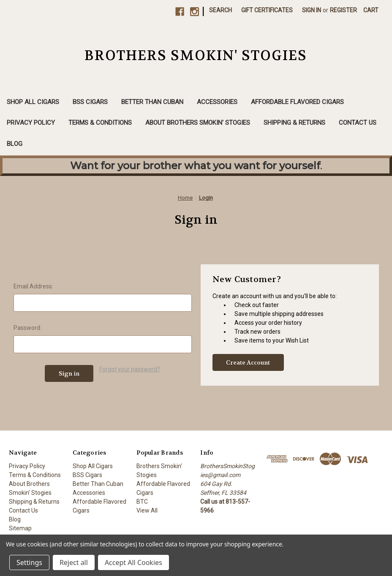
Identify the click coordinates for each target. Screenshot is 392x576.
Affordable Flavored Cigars (297, 102)
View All (147, 510)
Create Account (248, 362)
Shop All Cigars (33, 102)
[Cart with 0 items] (371, 10)
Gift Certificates (267, 10)
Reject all (74, 562)
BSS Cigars (90, 102)
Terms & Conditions (100, 123)
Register (343, 10)
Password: (27, 328)
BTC (142, 502)
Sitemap (20, 528)
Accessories (217, 102)
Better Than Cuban (152, 102)
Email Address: (33, 286)
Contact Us (358, 123)
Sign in (312, 10)
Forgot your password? (130, 369)
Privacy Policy (31, 123)
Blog (15, 144)
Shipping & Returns (294, 123)
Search (220, 10)
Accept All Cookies (133, 562)
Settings (29, 562)
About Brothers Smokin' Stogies (198, 123)
